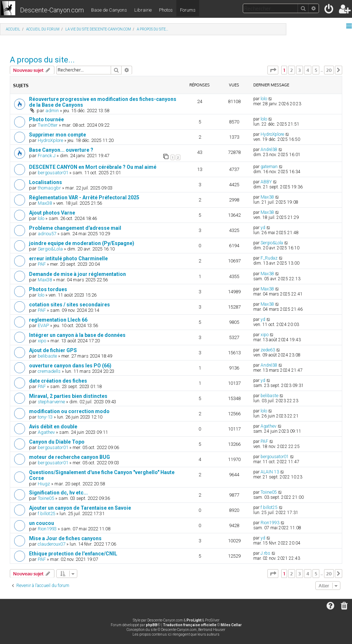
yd (263, 228)
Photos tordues (48, 289)
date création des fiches (58, 381)
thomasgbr (49, 188)
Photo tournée (46, 119)
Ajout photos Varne (52, 213)
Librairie (143, 10)
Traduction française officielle (190, 625)
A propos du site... (42, 60)
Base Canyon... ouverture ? (61, 150)
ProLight (194, 620)
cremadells (49, 371)
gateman (269, 167)
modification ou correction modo (69, 411)
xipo (42, 341)
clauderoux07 (52, 544)
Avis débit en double (53, 427)
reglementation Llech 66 (58, 320)
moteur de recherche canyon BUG (69, 457)
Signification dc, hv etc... (58, 493)
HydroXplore (50, 140)
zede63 (268, 350)
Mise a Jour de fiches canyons (65, 538)
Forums (188, 10)
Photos (166, 10)
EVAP (43, 325)
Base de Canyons (109, 10)
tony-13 (45, 417)
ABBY (266, 182)
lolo (264, 99)
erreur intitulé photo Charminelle (68, 258)
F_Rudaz (269, 258)
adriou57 (47, 234)
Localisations (46, 182)
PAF (42, 264)
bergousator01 (53, 173)
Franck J (47, 156)
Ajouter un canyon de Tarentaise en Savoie (80, 508)
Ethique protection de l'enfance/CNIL (73, 554)
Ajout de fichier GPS (53, 350)
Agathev (46, 432)
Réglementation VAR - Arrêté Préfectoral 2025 (84, 197)
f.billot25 (46, 513)
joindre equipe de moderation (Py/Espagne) (82, 243)
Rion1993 (47, 529)
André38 (269, 150)
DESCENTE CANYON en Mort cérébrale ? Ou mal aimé (93, 167)
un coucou (42, 523)
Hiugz (44, 484)
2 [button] (292, 70)
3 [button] (300, 70)
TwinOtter (48, 125)
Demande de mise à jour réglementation (77, 274)
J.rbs (265, 553)
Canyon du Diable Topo (57, 442)
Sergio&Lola (50, 249)
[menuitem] (329, 10)
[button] (273, 70)
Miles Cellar (231, 625)
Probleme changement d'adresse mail (75, 228)
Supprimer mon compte (58, 135)
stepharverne (51, 402)
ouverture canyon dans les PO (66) (70, 366)
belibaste (47, 356)
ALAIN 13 (270, 472)
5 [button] (316, 70)
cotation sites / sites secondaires (69, 305)
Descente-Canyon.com (52, 10)
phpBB (152, 625)
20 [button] (329, 70)
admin (52, 111)
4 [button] (308, 70)
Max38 (45, 203)
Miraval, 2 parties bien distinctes (68, 396)
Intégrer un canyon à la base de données (77, 335)
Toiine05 (46, 498)
